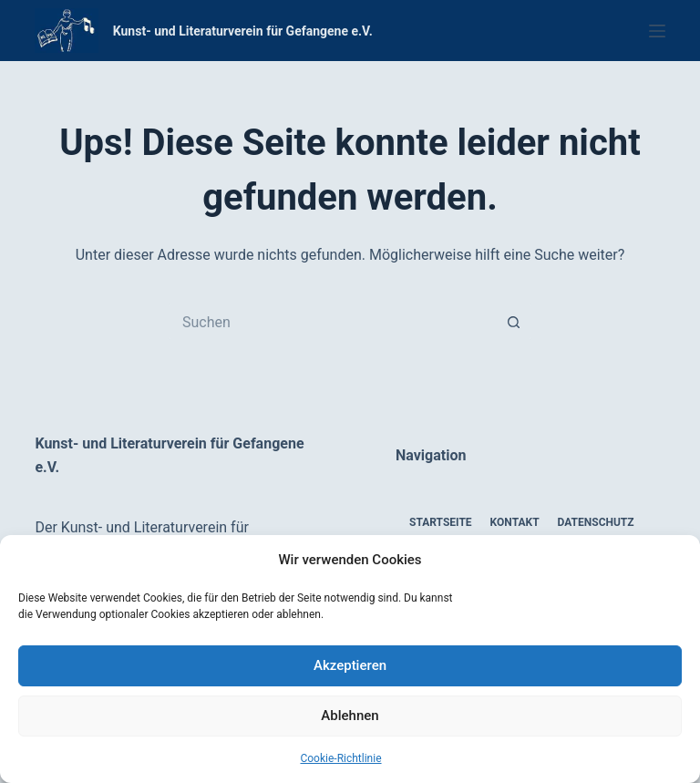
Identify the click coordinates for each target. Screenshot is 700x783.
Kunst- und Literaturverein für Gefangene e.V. (243, 31)
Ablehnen (350, 716)
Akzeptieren (350, 665)
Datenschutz (596, 522)
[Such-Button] (514, 322)
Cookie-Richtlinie (340, 758)
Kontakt (515, 522)
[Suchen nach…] (332, 322)
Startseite (441, 522)
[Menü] (657, 31)
